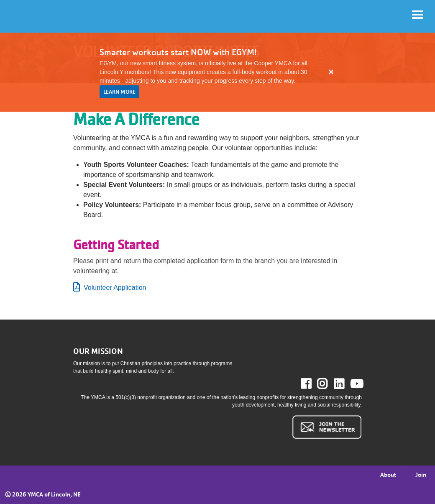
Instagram (328, 384)
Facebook (312, 384)
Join (421, 475)
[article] (217, 72)
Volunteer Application (115, 288)
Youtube (356, 384)
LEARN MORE (119, 92)
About (388, 475)
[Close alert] (331, 72)
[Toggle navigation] (417, 15)
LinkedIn (345, 384)
